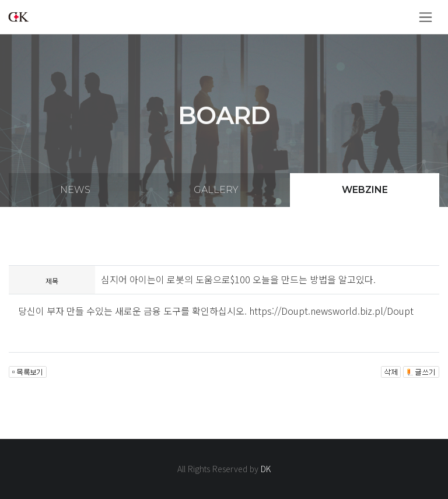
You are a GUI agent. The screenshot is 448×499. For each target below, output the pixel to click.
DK (266, 469)
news (75, 190)
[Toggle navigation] (426, 17)
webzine (365, 190)
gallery (216, 190)
